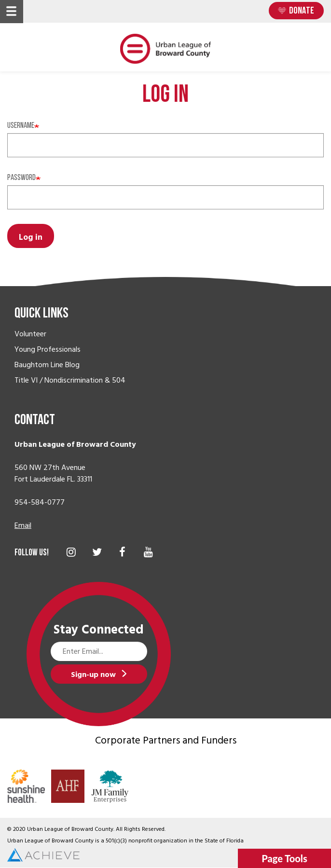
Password (21, 178)
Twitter (97, 552)
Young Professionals (48, 349)
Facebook (122, 552)
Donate (302, 11)
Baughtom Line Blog (47, 365)
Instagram (71, 552)
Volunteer (30, 334)
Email (23, 525)
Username (21, 126)
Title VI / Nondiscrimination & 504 (70, 380)
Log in (31, 237)
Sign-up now (93, 675)
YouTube (148, 552)
